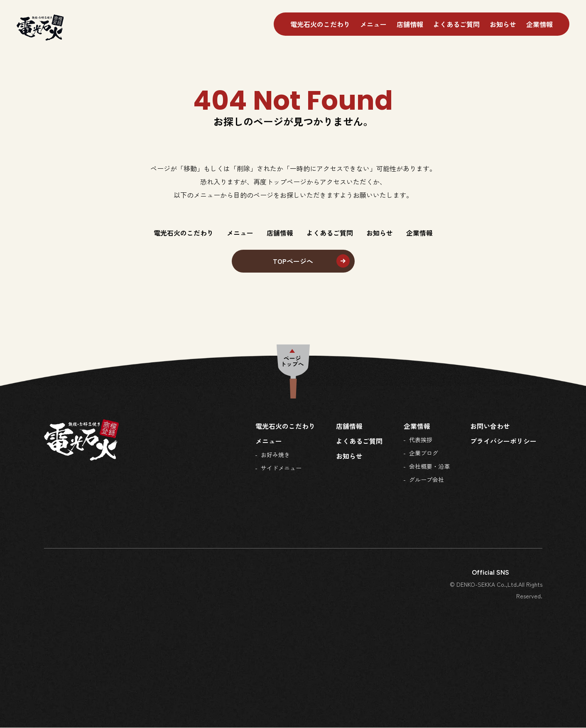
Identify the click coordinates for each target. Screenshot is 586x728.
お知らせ (503, 24)
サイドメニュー (281, 468)
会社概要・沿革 (429, 467)
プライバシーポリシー (503, 441)
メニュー (373, 24)
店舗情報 (410, 24)
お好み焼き (275, 455)
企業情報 (539, 24)
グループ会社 (426, 480)
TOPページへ (293, 261)
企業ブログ (423, 453)
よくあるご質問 (456, 24)
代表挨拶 (420, 440)
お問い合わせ (490, 426)
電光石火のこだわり (320, 24)
